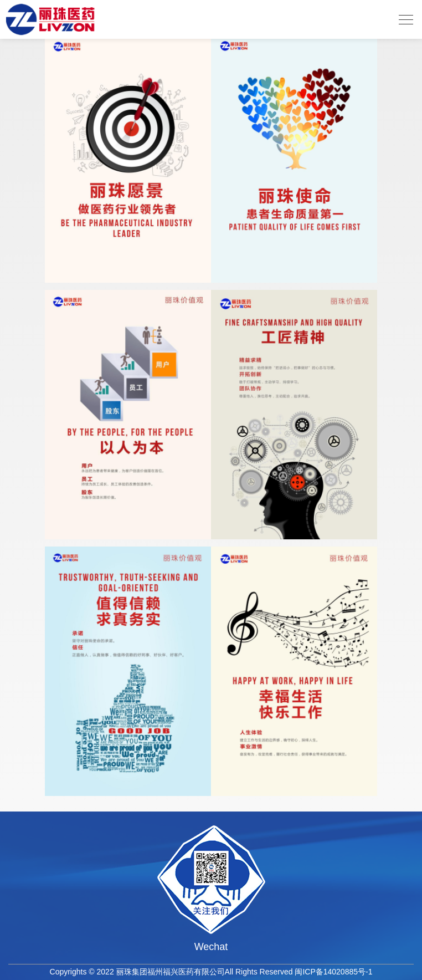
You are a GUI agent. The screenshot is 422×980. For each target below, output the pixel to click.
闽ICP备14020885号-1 (333, 972)
